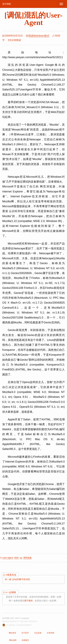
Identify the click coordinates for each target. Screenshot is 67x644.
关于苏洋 (25, 633)
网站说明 (13, 640)
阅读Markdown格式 (39, 36)
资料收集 (27, 558)
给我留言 (25, 640)
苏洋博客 (7, 4)
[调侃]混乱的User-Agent (33, 19)
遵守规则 (28, 601)
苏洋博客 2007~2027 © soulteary (16, 618)
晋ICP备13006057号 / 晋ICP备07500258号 (20, 621)
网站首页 (12, 633)
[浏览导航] (61, 4)
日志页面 (38, 633)
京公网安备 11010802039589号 (19, 625)
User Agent (8, 558)
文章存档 (50, 633)
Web (16, 558)
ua (21, 558)
